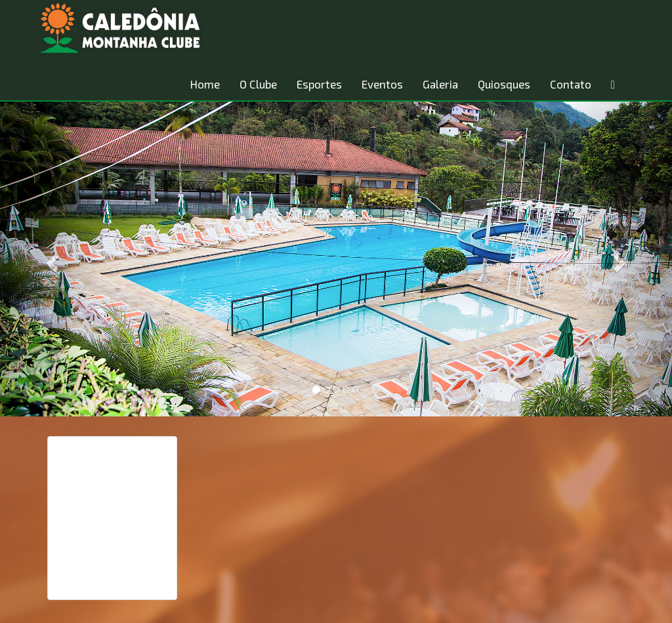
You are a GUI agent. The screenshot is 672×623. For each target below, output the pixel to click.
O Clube (258, 84)
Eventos (382, 84)
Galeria (440, 84)
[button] (51, 259)
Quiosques (504, 84)
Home (205, 84)
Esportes (319, 84)
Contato (571, 84)
